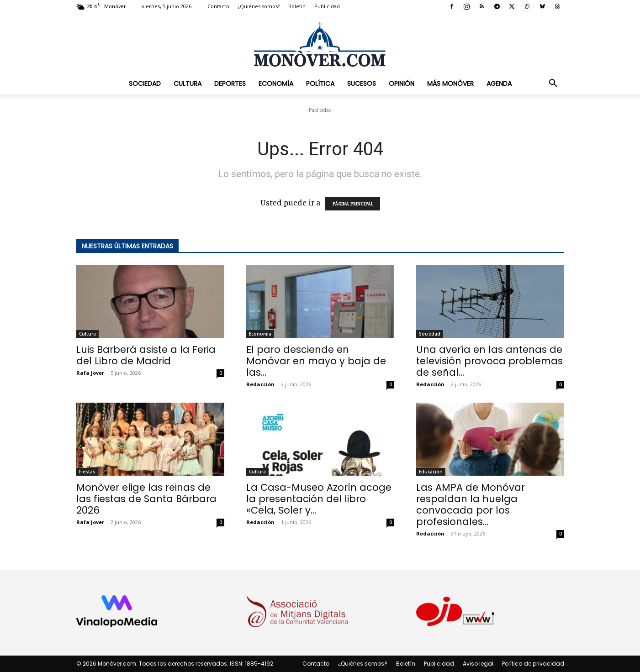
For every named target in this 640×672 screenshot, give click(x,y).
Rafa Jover (90, 373)
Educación (431, 472)
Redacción (260, 384)
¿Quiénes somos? (259, 6)
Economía (276, 84)
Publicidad (327, 6)
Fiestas (87, 472)
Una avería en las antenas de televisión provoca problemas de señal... (489, 361)
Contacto (218, 6)
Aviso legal (478, 664)
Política (320, 84)
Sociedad (145, 84)
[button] (553, 84)
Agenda (499, 84)
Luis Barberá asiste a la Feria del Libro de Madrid (146, 355)
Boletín (297, 6)
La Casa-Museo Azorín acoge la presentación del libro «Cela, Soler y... (319, 499)
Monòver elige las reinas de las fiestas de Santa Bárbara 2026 (146, 499)
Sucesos (362, 84)
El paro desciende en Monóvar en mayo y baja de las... (316, 361)
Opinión (402, 84)
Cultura (188, 84)
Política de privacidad (533, 664)
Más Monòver (450, 84)
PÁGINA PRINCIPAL (353, 204)
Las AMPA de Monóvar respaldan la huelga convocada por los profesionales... (471, 504)
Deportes (230, 84)
